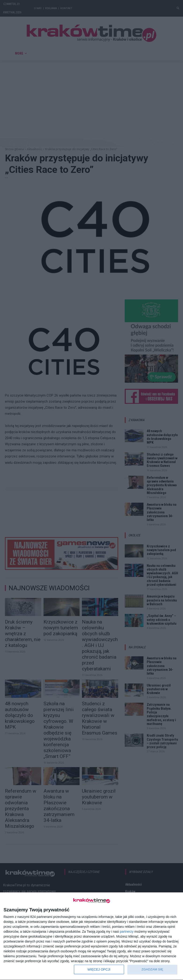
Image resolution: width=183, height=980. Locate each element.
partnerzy (127, 932)
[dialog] (91, 936)
